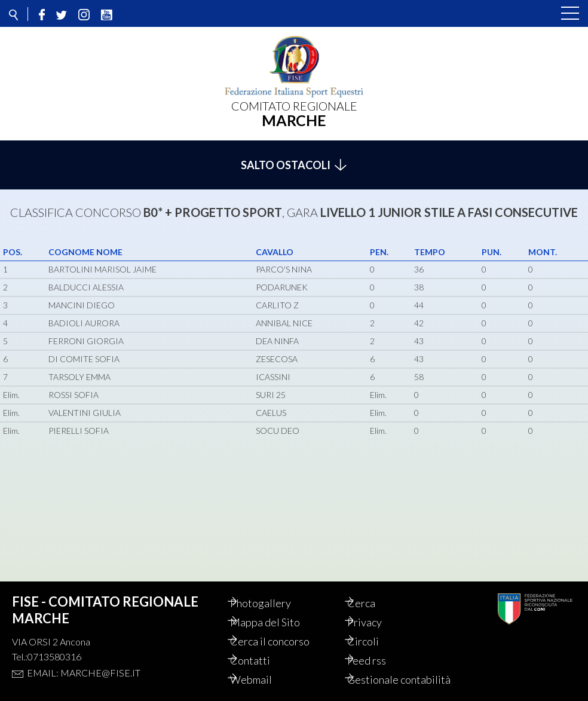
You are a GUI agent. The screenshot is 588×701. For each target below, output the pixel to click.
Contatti (263, 647)
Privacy (377, 609)
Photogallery (273, 590)
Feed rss (379, 647)
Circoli (376, 628)
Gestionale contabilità (385, 673)
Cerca (374, 590)
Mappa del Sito (278, 609)
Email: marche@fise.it (84, 659)
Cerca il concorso (282, 628)
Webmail (264, 666)
